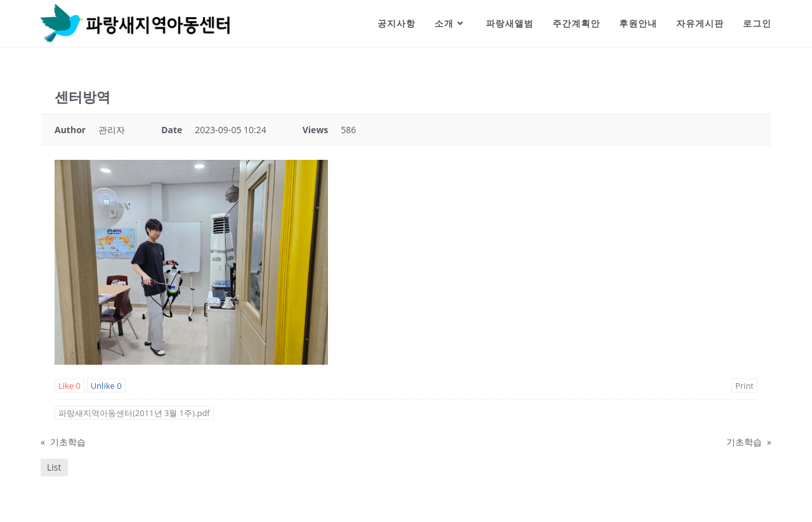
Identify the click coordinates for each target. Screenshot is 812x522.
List (54, 467)
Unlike (106, 386)
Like (69, 386)
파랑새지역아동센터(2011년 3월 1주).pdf (134, 413)
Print (744, 386)
